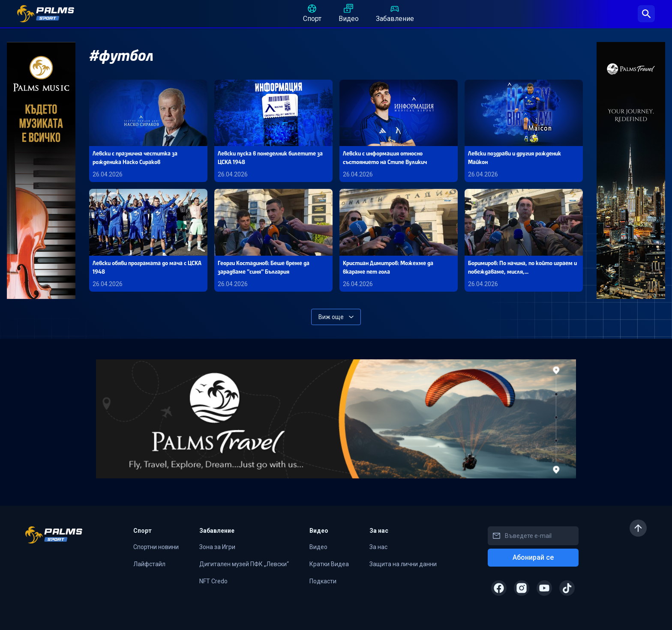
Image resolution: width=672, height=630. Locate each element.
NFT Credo (213, 581)
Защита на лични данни (403, 564)
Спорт (312, 13)
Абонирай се (533, 557)
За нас (378, 547)
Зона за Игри (217, 547)
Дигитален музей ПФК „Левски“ (244, 564)
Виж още (336, 317)
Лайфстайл (149, 564)
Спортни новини (156, 547)
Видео (349, 13)
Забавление (395, 13)
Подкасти (323, 581)
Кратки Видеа (329, 564)
